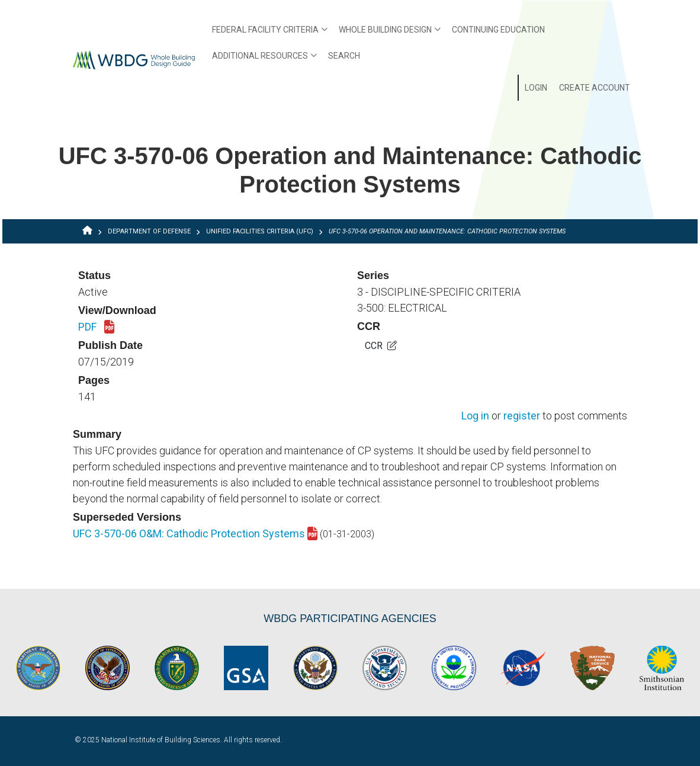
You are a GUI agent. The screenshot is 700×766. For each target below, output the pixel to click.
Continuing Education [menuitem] (498, 30)
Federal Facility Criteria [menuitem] (267, 34)
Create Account (595, 88)
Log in (475, 416)
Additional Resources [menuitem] (261, 60)
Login (536, 88)
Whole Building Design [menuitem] (387, 34)
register (522, 416)
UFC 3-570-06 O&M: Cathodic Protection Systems (195, 533)
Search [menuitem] (344, 56)
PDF (96, 328)
